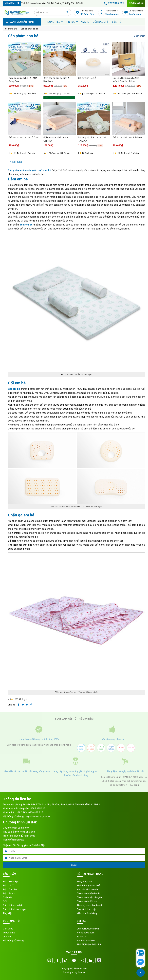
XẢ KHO (85, 22)
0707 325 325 (113, 3)
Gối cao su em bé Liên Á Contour (56, 139)
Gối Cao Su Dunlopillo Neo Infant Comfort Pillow (126, 80)
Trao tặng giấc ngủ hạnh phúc (19, 836)
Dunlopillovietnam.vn (88, 929)
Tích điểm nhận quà (14, 840)
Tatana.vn (82, 937)
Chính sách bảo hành (88, 894)
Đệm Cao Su (10, 890)
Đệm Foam (9, 894)
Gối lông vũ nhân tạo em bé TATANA (92, 139)
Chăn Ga (8, 897)
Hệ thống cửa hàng (13, 941)
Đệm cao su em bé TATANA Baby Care (23, 80)
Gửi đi (74, 865)
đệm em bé (26, 225)
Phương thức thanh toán (90, 905)
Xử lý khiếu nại (84, 882)
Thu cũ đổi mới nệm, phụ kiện (19, 832)
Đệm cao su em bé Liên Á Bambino (56, 80)
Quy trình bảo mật (86, 909)
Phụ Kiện (8, 913)
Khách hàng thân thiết (89, 886)
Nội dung (17, 162)
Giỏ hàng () (136, 3)
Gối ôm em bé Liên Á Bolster (127, 138)
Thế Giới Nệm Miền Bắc (89, 945)
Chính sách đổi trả (87, 901)
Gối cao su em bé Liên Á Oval (24, 138)
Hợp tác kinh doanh (87, 890)
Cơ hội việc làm (137, 13)
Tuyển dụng (9, 933)
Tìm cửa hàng (89, 13)
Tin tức (71, 22)
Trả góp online (113, 13)
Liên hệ (117, 22)
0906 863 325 (36, 812)
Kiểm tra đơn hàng (87, 913)
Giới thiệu (8, 929)
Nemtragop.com (86, 933)
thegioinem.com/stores (38, 816)
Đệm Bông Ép (10, 882)
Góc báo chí (100, 22)
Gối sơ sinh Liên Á (87, 78)
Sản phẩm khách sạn (14, 909)
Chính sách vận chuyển (89, 897)
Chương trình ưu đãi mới (16, 828)
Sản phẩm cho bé (29, 29)
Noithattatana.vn (86, 941)
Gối (5, 901)
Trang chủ (13, 29)
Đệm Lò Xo (9, 886)
